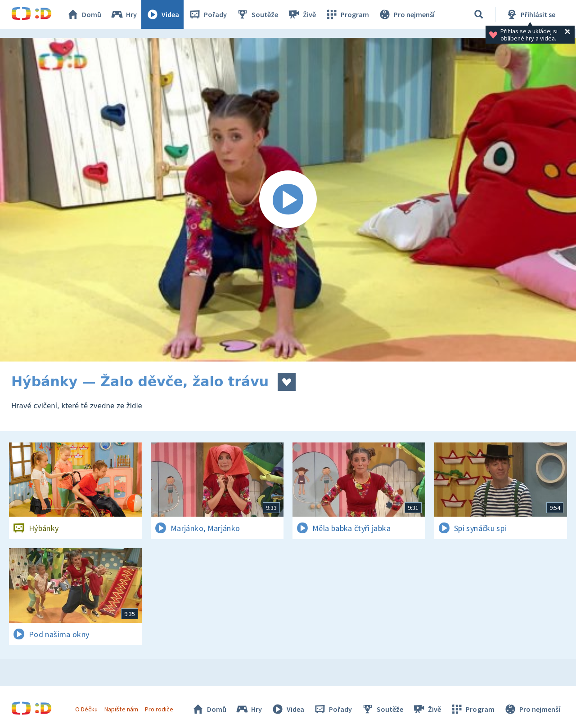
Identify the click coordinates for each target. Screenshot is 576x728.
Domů (84, 14)
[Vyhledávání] (479, 14)
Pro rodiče (159, 709)
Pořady (207, 14)
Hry (124, 14)
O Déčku (86, 709)
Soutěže (257, 14)
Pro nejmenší (406, 14)
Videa (162, 14)
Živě (301, 14)
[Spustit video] (288, 200)
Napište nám (121, 709)
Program (347, 14)
